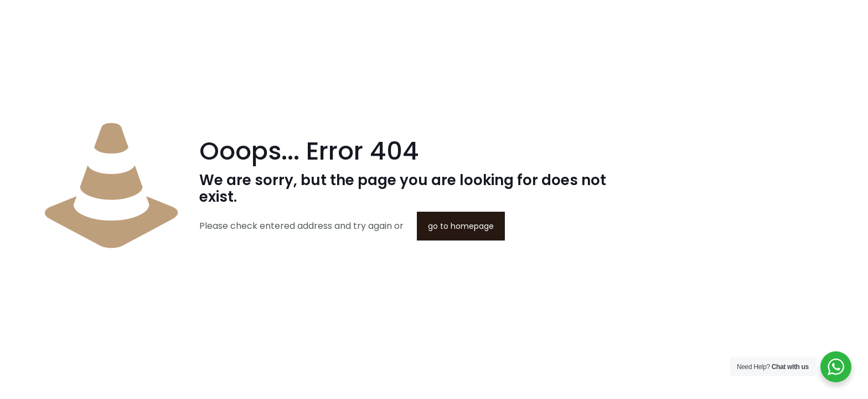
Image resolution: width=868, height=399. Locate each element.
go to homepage (461, 226)
